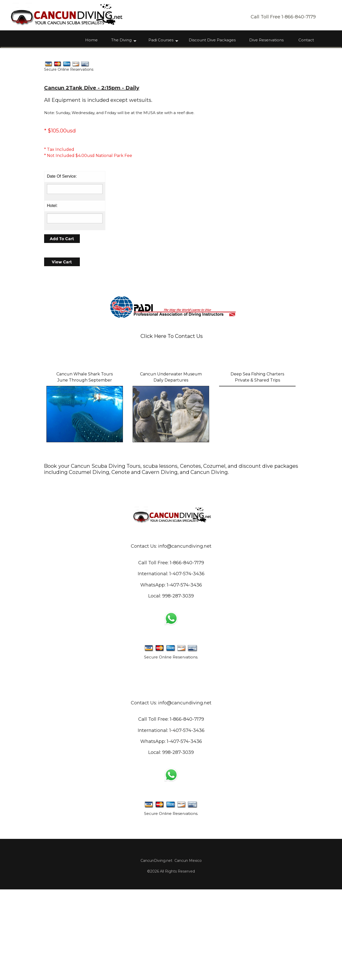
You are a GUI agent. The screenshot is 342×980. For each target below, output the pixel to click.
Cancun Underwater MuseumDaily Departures (171, 468)
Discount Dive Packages (212, 40)
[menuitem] (95, 41)
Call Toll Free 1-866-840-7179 (283, 17)
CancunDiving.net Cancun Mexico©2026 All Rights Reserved (171, 957)
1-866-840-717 (186, 654)
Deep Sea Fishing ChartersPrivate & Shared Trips (257, 468)
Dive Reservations (266, 40)
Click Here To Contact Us (172, 427)
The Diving (121, 40)
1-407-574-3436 (184, 676)
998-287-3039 (178, 687)
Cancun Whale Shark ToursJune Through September (85, 468)
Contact (306, 40)
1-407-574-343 (186, 665)
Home (91, 40)
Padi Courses (161, 40)
